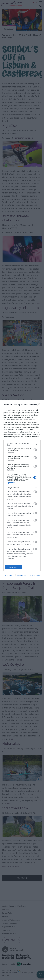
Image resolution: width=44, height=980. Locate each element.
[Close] (40, 405)
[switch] (35, 450)
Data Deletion (9, 575)
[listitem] (22, 444)
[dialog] (22, 490)
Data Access (22, 575)
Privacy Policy (35, 575)
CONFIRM (13, 567)
